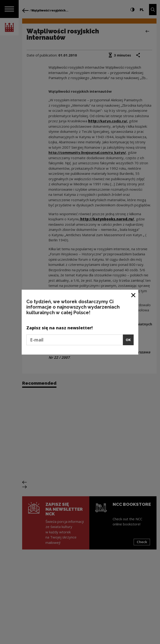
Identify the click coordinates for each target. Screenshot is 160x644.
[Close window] (134, 295)
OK (128, 340)
